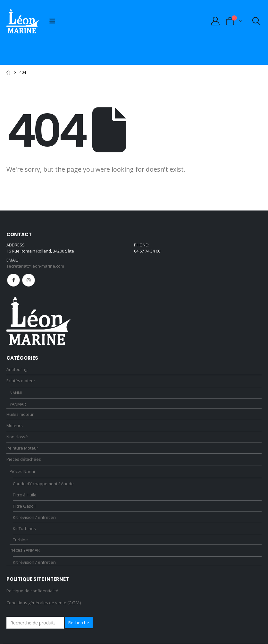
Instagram (29, 280)
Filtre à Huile (25, 495)
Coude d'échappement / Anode (43, 484)
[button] (52, 21)
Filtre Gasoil (24, 506)
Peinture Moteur (22, 448)
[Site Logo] (23, 21)
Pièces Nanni (22, 471)
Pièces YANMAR (25, 550)
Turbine (20, 540)
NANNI (16, 393)
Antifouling (17, 369)
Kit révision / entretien (34, 517)
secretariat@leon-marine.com (35, 266)
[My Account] (215, 21)
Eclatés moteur (21, 381)
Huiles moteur (20, 414)
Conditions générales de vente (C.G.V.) (44, 603)
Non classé (17, 437)
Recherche (79, 623)
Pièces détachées (24, 459)
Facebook (13, 280)
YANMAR (18, 404)
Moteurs (15, 425)
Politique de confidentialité (32, 591)
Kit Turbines (24, 528)
